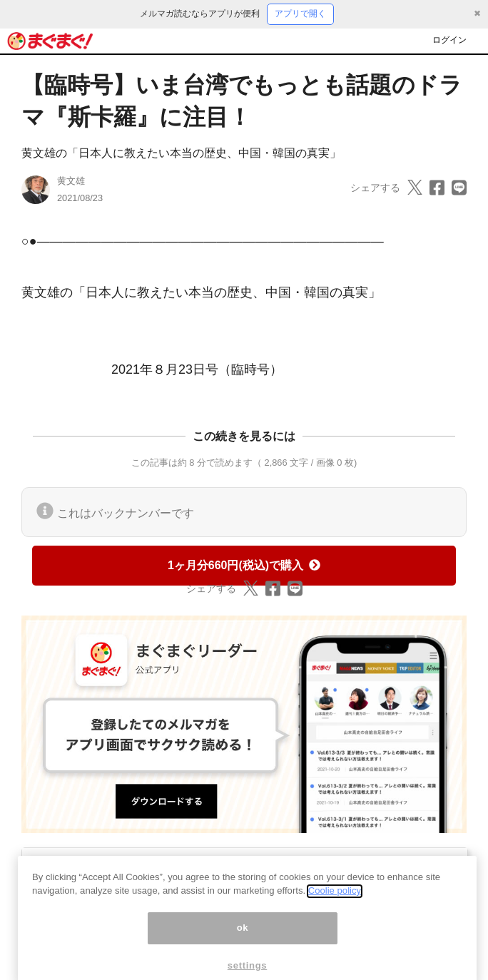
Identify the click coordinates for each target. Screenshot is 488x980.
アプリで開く (300, 14)
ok (243, 940)
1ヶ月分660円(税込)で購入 (244, 565)
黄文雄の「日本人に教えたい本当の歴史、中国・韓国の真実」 (181, 153)
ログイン (449, 40)
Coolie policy (335, 903)
